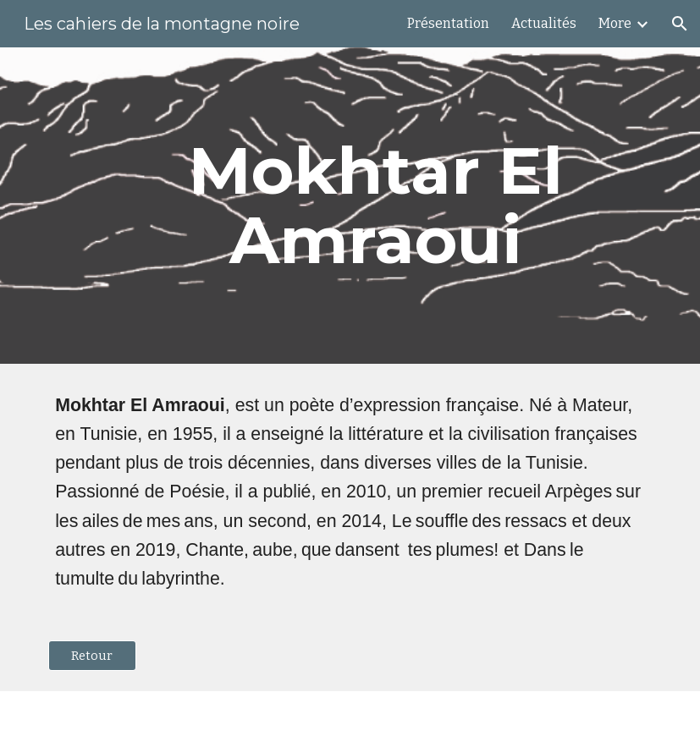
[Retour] (92, 655)
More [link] (615, 23)
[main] (376, 206)
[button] (680, 24)
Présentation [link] (448, 23)
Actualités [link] (544, 23)
